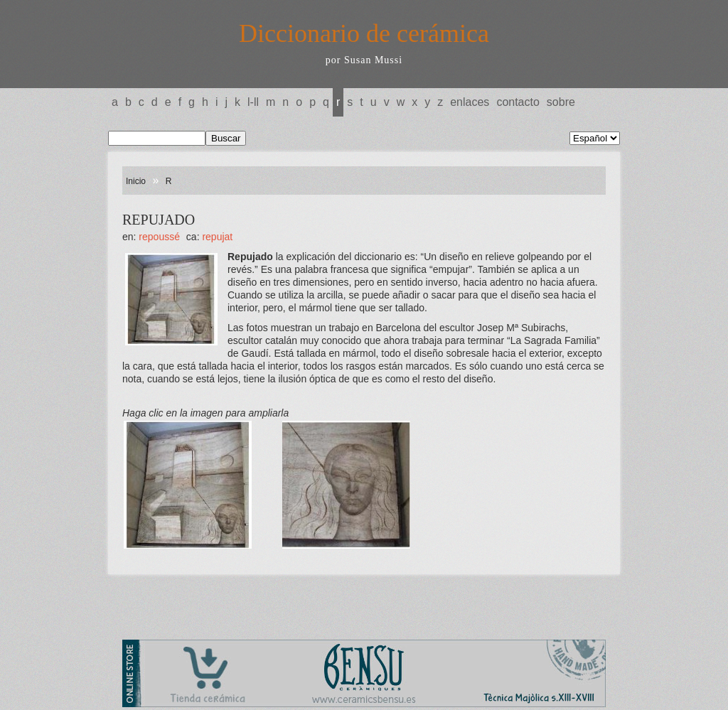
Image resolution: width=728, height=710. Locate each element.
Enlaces (470, 102)
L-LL (253, 102)
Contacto (518, 102)
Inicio (136, 181)
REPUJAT (217, 237)
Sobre (561, 102)
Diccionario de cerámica (364, 33)
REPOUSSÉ (159, 237)
